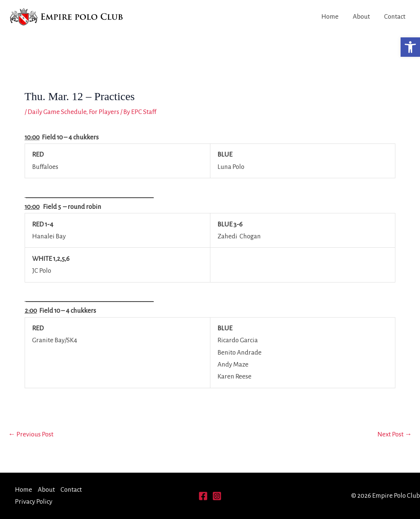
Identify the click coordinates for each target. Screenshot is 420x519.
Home (330, 17)
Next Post (395, 434)
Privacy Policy (34, 502)
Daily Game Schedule (57, 112)
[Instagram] (217, 496)
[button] (410, 47)
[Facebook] (203, 496)
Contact (395, 17)
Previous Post (31, 434)
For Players (104, 112)
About (361, 17)
